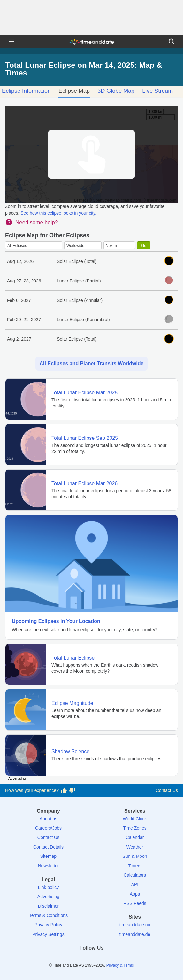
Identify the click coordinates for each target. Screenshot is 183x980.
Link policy (48, 887)
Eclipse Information (26, 91)
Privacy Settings (48, 934)
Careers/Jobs (48, 828)
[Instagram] (103, 959)
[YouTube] (113, 959)
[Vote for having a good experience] (64, 791)
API (135, 884)
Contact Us (167, 790)
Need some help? (37, 222)
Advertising (48, 897)
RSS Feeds (135, 903)
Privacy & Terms (120, 965)
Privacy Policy (48, 925)
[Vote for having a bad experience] (72, 791)
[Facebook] (70, 959)
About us (48, 819)
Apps (135, 894)
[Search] (172, 42)
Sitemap (48, 856)
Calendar (135, 837)
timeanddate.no (135, 925)
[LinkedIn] (92, 959)
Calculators (135, 875)
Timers (135, 866)
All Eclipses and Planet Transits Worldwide (91, 364)
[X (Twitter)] (80, 959)
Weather (135, 847)
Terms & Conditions (48, 915)
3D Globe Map (116, 91)
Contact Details (48, 847)
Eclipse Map (74, 91)
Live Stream (157, 91)
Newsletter (48, 866)
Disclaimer (48, 906)
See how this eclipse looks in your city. (58, 213)
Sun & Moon (135, 856)
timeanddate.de (135, 934)
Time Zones (135, 828)
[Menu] (11, 42)
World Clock (135, 819)
